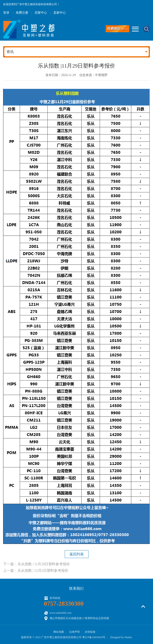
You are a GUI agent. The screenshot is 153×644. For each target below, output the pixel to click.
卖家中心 (60, 13)
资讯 (10, 52)
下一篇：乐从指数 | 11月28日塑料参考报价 (37, 564)
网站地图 (59, 632)
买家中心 (41, 13)
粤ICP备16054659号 (94, 637)
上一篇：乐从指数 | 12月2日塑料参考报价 (36, 571)
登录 (6, 13)
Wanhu (128, 637)
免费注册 (22, 13)
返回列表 (77, 554)
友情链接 (90, 632)
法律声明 (74, 632)
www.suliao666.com (61, 613)
